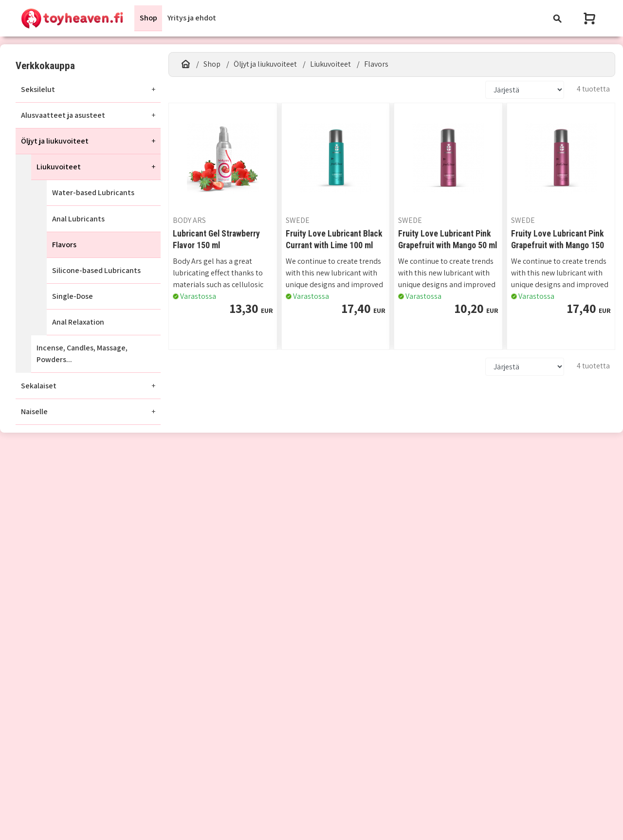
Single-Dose (73, 296)
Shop (148, 18)
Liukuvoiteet (59, 167)
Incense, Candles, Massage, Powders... (82, 354)
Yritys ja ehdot (192, 18)
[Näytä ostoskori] (590, 18)
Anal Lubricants (78, 219)
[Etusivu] (186, 64)
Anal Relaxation (78, 322)
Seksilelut (38, 89)
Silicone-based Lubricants (96, 270)
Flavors (64, 245)
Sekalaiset (39, 386)
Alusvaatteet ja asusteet (63, 115)
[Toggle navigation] (557, 18)
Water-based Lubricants (93, 193)
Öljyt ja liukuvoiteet (55, 141)
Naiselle (34, 411)
